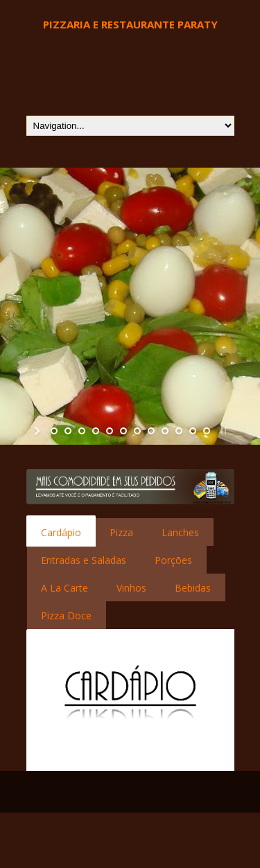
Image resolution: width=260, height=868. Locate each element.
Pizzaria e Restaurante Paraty (130, 24)
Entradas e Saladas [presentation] (84, 560)
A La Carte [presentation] (64, 588)
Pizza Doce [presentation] (66, 615)
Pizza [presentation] (121, 532)
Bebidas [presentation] (193, 588)
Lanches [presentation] (180, 532)
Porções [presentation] (173, 560)
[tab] (61, 532)
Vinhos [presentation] (131, 588)
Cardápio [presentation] (61, 532)
